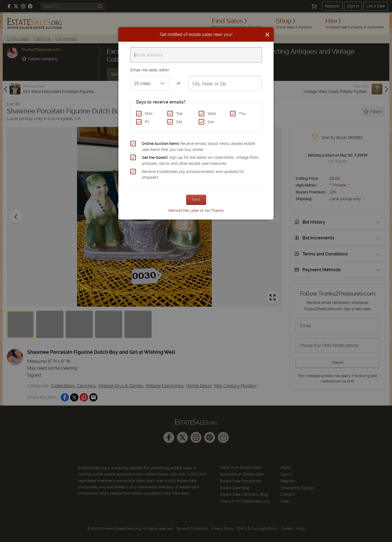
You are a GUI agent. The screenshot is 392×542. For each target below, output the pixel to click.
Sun (211, 122)
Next (196, 200)
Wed (212, 114)
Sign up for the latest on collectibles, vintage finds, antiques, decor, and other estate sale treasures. (200, 160)
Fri (147, 122)
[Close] (267, 35)
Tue (179, 114)
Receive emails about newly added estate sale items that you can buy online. (198, 147)
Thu (242, 114)
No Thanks (214, 211)
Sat (179, 122)
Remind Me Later (184, 211)
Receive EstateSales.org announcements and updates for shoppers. (193, 175)
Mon (149, 114)
